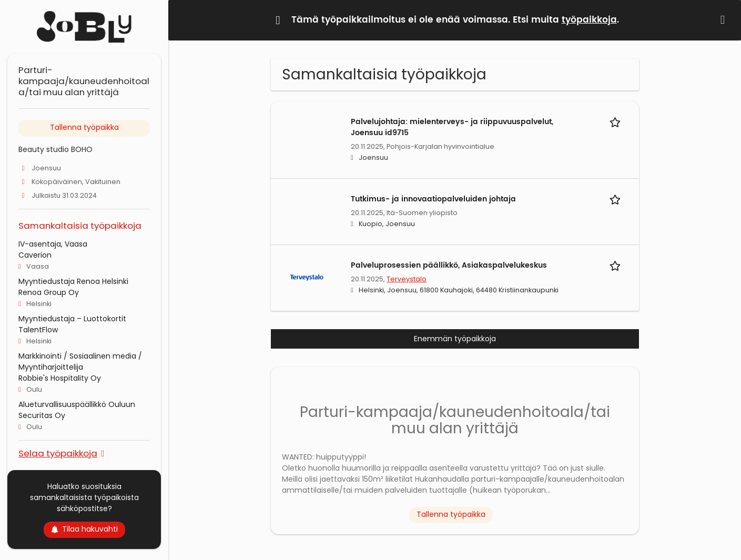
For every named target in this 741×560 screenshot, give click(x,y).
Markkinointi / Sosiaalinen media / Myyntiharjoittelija (80, 362)
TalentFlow (38, 330)
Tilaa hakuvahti (84, 529)
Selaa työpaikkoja (58, 453)
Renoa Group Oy (49, 292)
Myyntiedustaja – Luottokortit (72, 319)
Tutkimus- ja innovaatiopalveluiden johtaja (433, 199)
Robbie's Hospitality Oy (60, 378)
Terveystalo (407, 279)
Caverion (35, 255)
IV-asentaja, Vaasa (53, 244)
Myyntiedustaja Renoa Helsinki (73, 281)
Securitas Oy (42, 415)
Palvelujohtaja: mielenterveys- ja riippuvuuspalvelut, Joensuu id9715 (452, 127)
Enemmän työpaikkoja (455, 339)
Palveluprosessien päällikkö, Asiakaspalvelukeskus (449, 265)
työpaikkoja (589, 20)
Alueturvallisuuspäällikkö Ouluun (77, 404)
